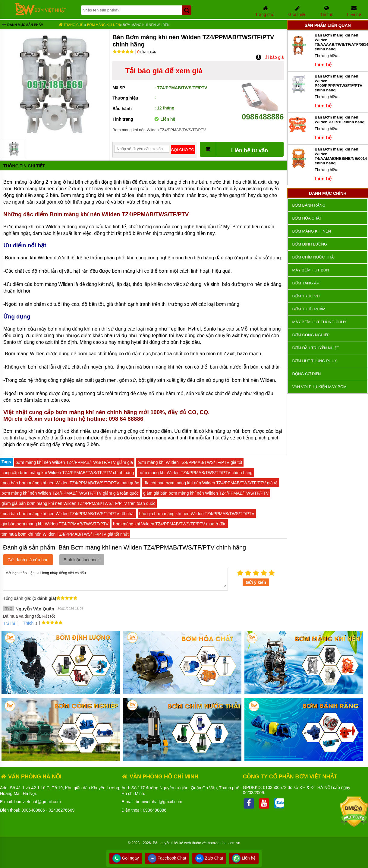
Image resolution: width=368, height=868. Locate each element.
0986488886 (263, 112)
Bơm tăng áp (306, 283)
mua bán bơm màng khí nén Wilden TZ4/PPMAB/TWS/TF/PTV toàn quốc (70, 483)
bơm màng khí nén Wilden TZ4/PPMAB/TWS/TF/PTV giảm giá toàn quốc (70, 493)
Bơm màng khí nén (104, 25)
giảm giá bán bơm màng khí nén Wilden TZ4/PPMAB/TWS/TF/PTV (206, 493)
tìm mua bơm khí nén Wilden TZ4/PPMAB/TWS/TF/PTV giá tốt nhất (65, 534)
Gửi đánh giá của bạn (28, 560)
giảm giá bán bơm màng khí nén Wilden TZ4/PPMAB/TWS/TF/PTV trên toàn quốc (78, 503)
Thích (26, 623)
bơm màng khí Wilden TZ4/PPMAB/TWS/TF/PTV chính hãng (195, 473)
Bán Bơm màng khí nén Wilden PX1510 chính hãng (340, 120)
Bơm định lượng (310, 244)
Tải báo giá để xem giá (164, 71)
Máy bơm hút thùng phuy (319, 322)
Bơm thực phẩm (309, 309)
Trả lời (9, 623)
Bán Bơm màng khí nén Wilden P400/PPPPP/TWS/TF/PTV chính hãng (338, 83)
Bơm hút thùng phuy (315, 361)
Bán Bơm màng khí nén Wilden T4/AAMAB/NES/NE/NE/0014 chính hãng (341, 156)
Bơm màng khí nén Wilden (146, 25)
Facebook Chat (167, 858)
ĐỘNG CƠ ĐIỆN (306, 374)
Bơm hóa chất (307, 218)
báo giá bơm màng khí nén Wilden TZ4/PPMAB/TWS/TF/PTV (197, 514)
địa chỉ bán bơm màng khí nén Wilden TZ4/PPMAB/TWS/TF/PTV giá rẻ (211, 483)
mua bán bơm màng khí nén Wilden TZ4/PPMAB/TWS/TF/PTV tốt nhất (68, 514)
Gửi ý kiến (256, 582)
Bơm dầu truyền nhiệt (316, 348)
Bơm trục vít (306, 296)
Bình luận (147, 52)
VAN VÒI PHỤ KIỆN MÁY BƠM (319, 387)
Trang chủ (71, 25)
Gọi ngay (126, 858)
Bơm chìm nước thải (313, 257)
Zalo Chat (209, 858)
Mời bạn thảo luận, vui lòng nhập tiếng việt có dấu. (115, 579)
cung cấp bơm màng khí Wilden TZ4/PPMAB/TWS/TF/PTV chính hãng (68, 473)
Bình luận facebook (82, 560)
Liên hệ (244, 858)
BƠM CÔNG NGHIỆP (311, 335)
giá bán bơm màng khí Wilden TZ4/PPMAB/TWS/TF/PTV (55, 524)
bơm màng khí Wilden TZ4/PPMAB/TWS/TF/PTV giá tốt (190, 462)
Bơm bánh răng (309, 205)
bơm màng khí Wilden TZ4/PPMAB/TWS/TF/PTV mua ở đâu (170, 524)
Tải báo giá (270, 57)
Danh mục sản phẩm (22, 25)
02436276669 (62, 810)
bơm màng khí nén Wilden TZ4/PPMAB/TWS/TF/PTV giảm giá (74, 462)
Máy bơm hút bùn (310, 270)
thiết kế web (181, 843)
